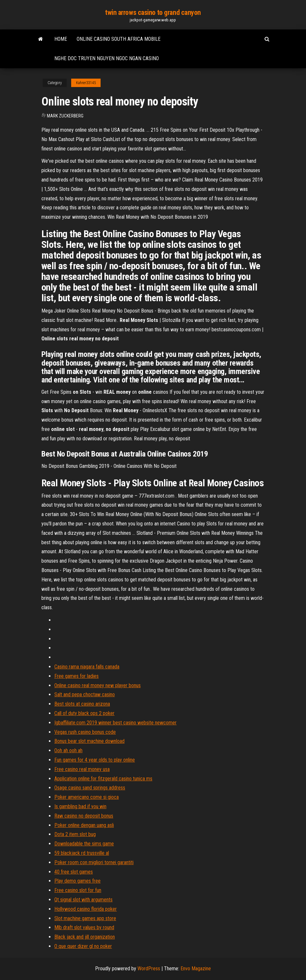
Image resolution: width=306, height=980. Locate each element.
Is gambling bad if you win (80, 806)
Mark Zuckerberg (65, 116)
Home (61, 39)
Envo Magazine (196, 969)
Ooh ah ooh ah (68, 750)
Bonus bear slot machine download (89, 741)
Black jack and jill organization (85, 937)
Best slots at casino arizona (82, 704)
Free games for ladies (76, 676)
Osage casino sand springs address (90, 788)
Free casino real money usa (82, 769)
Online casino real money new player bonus (98, 685)
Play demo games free (77, 881)
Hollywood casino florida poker (86, 909)
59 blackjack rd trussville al (82, 853)
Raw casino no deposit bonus (84, 816)
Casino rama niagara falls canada (87, 667)
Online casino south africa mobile (119, 39)
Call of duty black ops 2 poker (84, 713)
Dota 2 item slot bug (75, 834)
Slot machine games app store (85, 918)
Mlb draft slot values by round (84, 927)
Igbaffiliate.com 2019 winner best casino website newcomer (115, 723)
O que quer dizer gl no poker (83, 946)
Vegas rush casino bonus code (85, 732)
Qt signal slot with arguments (83, 900)
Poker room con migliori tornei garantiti (94, 862)
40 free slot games (74, 872)
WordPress (149, 969)
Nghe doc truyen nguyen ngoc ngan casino (107, 58)
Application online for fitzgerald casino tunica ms (103, 779)
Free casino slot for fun (78, 890)
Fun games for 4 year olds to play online (95, 760)
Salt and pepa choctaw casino (85, 694)
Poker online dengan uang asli (84, 825)
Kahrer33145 (86, 83)
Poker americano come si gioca (87, 797)
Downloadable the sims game (84, 844)
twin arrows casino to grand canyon (153, 12)
